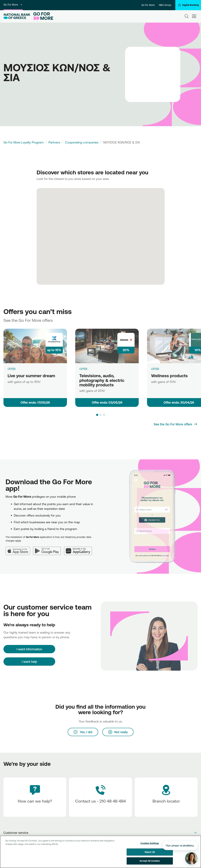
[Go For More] (43, 16)
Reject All (150, 853)
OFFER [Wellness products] (155, 369)
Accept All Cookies (150, 862)
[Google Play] (48, 549)
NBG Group (165, 5)
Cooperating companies (82, 142)
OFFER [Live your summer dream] (12, 369)
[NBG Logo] (17, 16)
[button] (97, 415)
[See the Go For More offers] (176, 424)
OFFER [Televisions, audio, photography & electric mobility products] (83, 369)
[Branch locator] (166, 797)
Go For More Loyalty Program (24, 142)
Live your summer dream (31, 376)
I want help (29, 662)
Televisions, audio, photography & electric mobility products (102, 380)
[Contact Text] (100, 797)
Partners (54, 142)
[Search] (187, 16)
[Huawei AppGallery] (80, 549)
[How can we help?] (35, 797)
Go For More (13, 5)
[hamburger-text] (194, 16)
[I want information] (29, 649)
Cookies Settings (150, 844)
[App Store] (19, 549)
